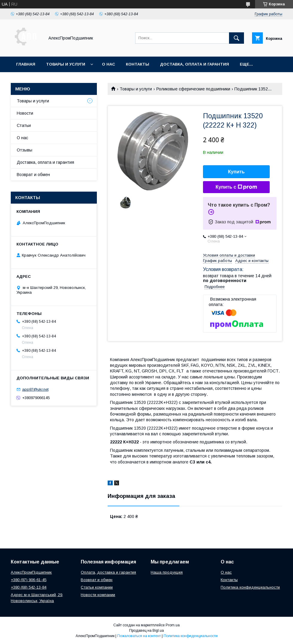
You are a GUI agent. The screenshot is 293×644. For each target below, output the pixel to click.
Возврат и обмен (33, 175)
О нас (109, 64)
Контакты (138, 64)
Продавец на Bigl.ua (146, 631)
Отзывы (25, 150)
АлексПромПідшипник (31, 572)
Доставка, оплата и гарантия (194, 64)
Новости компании (98, 595)
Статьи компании (97, 587)
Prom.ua (173, 625)
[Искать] (236, 38)
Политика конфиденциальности (250, 587)
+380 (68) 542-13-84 (29, 587)
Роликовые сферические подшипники (193, 89)
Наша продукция (167, 572)
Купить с (236, 187)
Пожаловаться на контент (139, 636)
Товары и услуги (66, 64)
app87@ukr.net (35, 389)
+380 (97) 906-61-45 (29, 580)
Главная (26, 64)
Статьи (24, 125)
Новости (25, 113)
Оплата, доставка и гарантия (108, 572)
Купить (236, 172)
